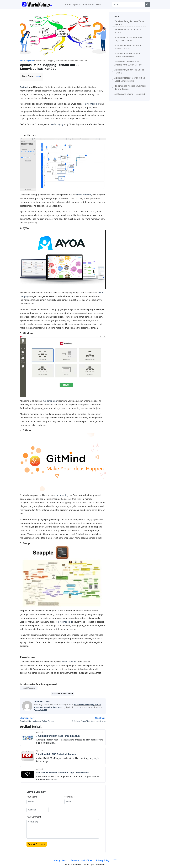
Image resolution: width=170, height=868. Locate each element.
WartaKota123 (41, 710)
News (98, 4)
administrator (42, 701)
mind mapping (92, 104)
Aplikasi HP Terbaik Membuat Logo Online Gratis (62, 773)
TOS (115, 860)
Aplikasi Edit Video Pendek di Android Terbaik (128, 47)
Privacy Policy (103, 860)
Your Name (32, 797)
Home (68, 4)
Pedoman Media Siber (81, 860)
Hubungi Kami (60, 860)
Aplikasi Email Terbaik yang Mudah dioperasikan (127, 55)
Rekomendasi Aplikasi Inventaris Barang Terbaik (130, 87)
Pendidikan (88, 4)
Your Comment (34, 817)
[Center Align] (147, 4)
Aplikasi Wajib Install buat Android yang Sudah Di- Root (128, 63)
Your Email (70, 797)
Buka (38, 76)
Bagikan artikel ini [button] (63, 694)
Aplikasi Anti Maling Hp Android (130, 94)
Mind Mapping (69, 662)
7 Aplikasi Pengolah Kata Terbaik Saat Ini (58, 736)
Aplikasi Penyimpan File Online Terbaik (129, 71)
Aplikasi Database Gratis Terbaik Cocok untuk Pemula (130, 79)
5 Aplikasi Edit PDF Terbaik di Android (56, 754)
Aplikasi (77, 4)
